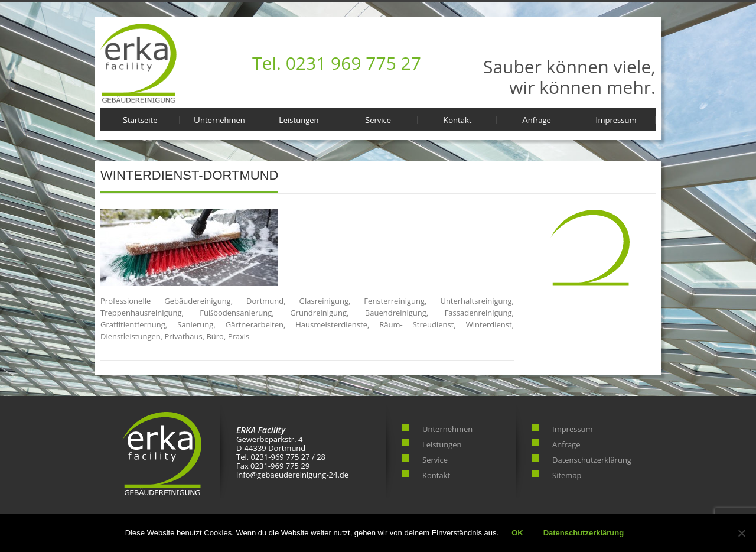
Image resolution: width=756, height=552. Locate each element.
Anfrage (537, 119)
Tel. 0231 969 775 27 (337, 63)
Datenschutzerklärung (592, 460)
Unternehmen (219, 119)
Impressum (616, 119)
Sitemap (567, 475)
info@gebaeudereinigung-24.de (292, 475)
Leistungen (299, 119)
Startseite (140, 119)
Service (378, 119)
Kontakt (457, 119)
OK (517, 533)
